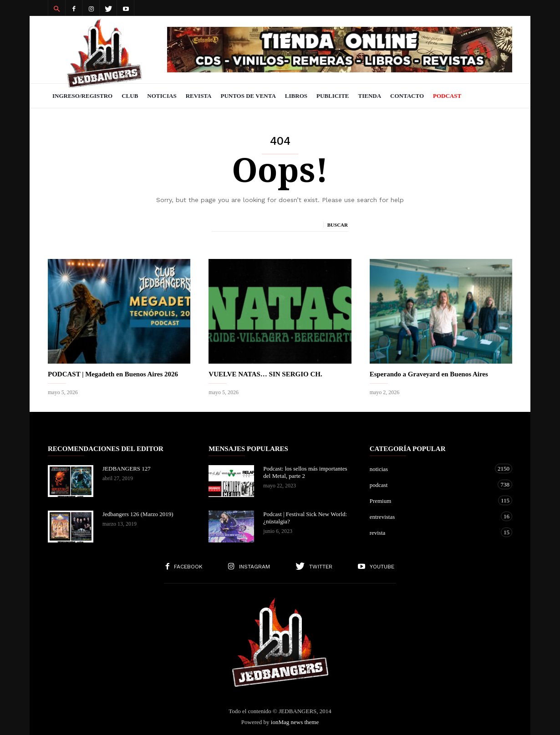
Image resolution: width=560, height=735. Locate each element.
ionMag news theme (295, 722)
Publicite (333, 96)
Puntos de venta (248, 96)
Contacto (407, 96)
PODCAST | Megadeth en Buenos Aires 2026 (113, 374)
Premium (432, 500)
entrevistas (432, 516)
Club (130, 96)
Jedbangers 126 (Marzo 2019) (138, 514)
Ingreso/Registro (82, 96)
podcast (432, 484)
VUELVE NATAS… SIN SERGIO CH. (265, 374)
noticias (432, 469)
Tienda (370, 96)
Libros (296, 96)
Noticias (162, 96)
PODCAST (447, 96)
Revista (199, 96)
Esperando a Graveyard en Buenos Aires (429, 374)
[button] (56, 8)
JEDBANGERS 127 (127, 469)
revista (432, 532)
